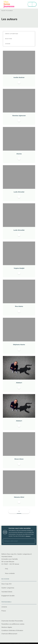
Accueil (3, 11)
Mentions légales (7, 627)
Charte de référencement (9, 634)
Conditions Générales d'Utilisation (12, 631)
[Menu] (32, 4)
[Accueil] (9, 4)
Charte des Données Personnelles (12, 621)
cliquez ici (28, 536)
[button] (13, 34)
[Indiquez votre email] (17, 541)
